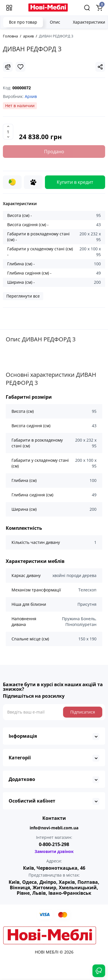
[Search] (87, 8)
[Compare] (8, 67)
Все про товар (23, 22)
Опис (55, 22)
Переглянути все (23, 296)
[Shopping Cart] (99, 8)
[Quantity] (8, 132)
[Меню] (9, 8)
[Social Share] (100, 67)
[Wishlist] (20, 67)
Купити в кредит (75, 182)
